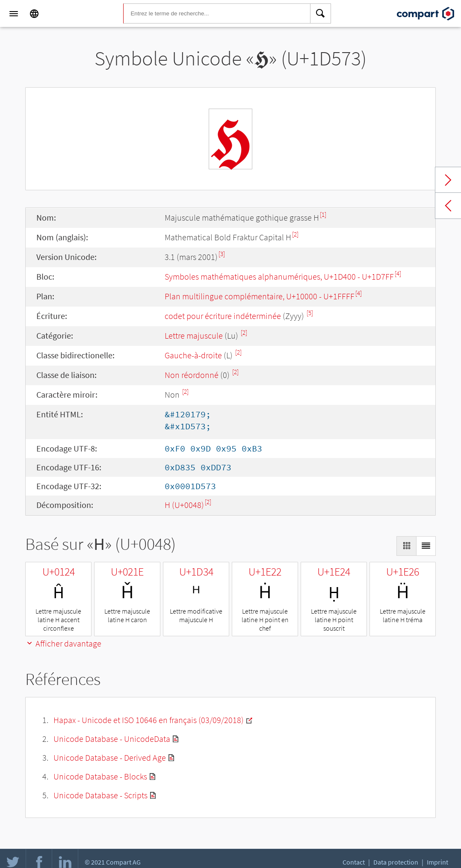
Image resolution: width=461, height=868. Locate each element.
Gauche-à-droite (193, 355)
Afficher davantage (63, 643)
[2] (295, 234)
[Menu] (14, 14)
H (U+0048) (184, 505)
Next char (448, 180)
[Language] (34, 14)
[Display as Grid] (406, 546)
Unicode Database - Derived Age (110, 757)
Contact (354, 862)
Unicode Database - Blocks (100, 776)
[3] (222, 254)
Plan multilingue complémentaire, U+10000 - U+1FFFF (260, 296)
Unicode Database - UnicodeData (112, 739)
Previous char (448, 206)
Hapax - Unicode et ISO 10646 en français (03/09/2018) (149, 720)
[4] (398, 273)
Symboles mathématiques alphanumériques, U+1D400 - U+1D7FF (279, 276)
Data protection (396, 862)
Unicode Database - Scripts (100, 795)
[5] (310, 313)
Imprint (437, 862)
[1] (323, 214)
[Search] (321, 14)
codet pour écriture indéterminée (223, 316)
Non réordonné (192, 375)
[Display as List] (426, 546)
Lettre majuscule (194, 335)
